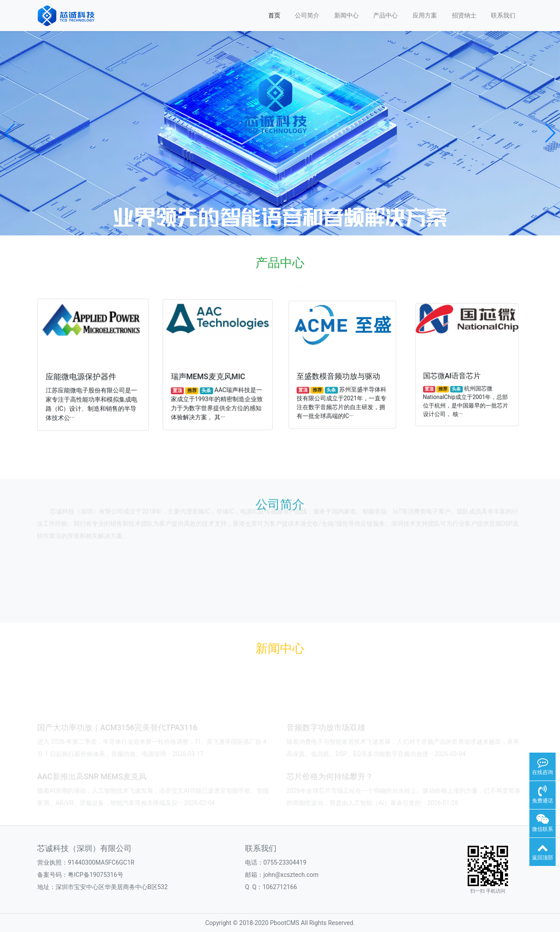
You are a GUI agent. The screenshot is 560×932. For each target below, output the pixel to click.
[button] (10, 133)
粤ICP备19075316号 (96, 875)
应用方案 (425, 15)
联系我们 (503, 15)
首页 (274, 15)
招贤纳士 (464, 15)
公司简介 (307, 15)
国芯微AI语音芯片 (458, 371)
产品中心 (385, 15)
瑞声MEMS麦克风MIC (210, 374)
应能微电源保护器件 (82, 375)
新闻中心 (346, 15)
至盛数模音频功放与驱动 (339, 373)
